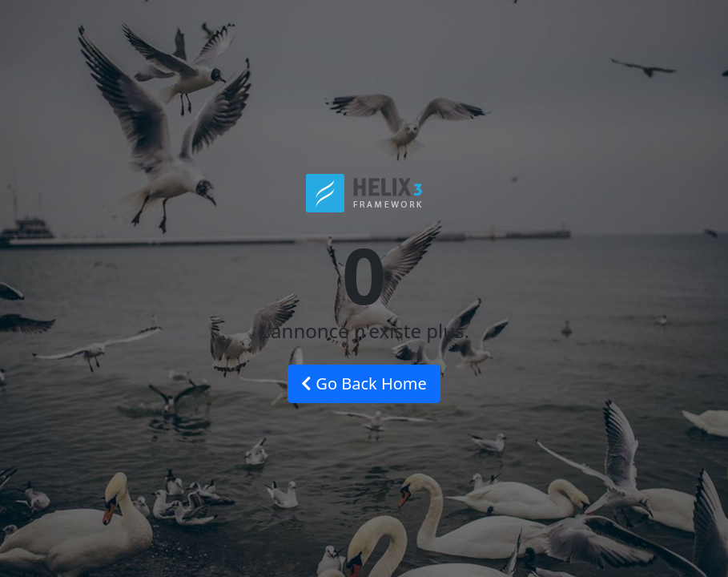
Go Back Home (364, 383)
